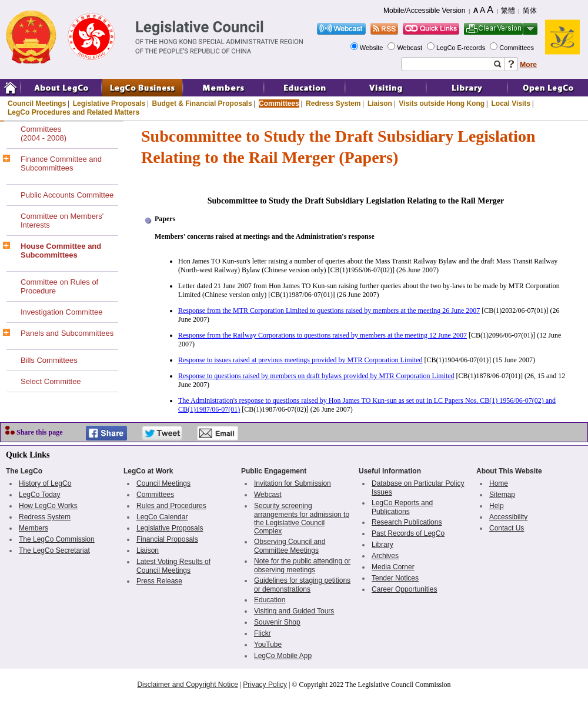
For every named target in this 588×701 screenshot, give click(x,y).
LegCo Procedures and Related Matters (73, 112)
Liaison (380, 104)
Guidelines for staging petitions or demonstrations (302, 585)
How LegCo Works (48, 506)
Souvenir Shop (277, 622)
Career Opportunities (404, 589)
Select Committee (51, 381)
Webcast (410, 48)
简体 (530, 11)
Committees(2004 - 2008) (44, 133)
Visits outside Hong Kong (442, 104)
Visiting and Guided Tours (294, 611)
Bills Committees (49, 360)
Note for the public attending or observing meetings (302, 565)
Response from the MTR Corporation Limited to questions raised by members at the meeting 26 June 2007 (329, 311)
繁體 (508, 11)
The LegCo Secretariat (54, 550)
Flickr (263, 633)
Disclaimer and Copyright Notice (187, 685)
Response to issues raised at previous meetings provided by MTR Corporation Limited (300, 360)
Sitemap (502, 495)
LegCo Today (40, 495)
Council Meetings (37, 104)
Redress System (333, 104)
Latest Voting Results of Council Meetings (173, 566)
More (528, 65)
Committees (517, 48)
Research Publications (407, 522)
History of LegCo (45, 483)
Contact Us (507, 528)
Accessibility (508, 517)
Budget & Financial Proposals (202, 104)
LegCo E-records (462, 48)
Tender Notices (395, 578)
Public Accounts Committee (67, 195)
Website (372, 48)
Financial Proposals (167, 539)
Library (382, 545)
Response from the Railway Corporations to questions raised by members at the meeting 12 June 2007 (323, 335)
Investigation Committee (61, 312)
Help (497, 506)
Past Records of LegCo (408, 533)
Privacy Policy (265, 685)
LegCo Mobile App (283, 656)
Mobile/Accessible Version (424, 11)
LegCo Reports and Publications (402, 507)
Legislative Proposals (109, 104)
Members (34, 528)
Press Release (159, 581)
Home (499, 483)
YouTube (268, 645)
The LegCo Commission (57, 539)
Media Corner (393, 567)
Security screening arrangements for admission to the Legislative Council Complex (302, 518)
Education (270, 600)
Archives (385, 556)
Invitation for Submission (293, 483)
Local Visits (510, 104)
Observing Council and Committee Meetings (290, 546)
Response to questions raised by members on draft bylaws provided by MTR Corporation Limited (316, 376)
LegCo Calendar (162, 517)
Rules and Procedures (171, 506)
